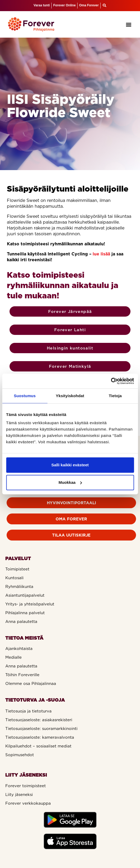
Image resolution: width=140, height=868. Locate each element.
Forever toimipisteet (26, 786)
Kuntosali (14, 578)
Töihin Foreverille (22, 675)
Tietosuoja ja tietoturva (28, 711)
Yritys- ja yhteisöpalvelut (30, 604)
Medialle (13, 657)
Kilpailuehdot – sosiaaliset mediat (38, 746)
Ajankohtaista (19, 649)
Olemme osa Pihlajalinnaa (31, 684)
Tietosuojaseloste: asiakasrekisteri (39, 720)
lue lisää (101, 254)
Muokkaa (70, 482)
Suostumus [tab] (25, 396)
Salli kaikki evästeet (70, 465)
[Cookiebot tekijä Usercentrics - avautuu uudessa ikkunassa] (111, 381)
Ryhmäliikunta (19, 587)
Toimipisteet (17, 569)
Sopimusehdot (20, 755)
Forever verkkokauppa (28, 803)
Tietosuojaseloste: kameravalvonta (40, 737)
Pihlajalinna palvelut (25, 613)
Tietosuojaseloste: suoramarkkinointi (41, 729)
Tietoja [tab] (115, 396)
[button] (129, 24)
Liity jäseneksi (19, 795)
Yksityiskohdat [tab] (70, 396)
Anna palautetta (21, 622)
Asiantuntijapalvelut (25, 595)
